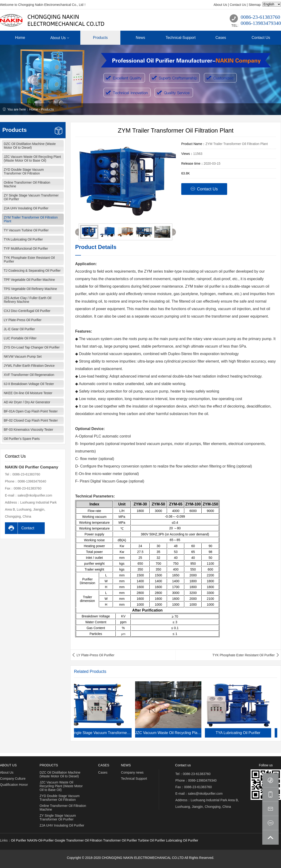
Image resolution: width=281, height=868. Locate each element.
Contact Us (238, 5)
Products (47, 109)
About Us (220, 5)
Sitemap (255, 5)
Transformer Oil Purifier (120, 840)
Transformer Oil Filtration (84, 840)
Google (60, 840)
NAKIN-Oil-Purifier (41, 840)
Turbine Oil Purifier (152, 840)
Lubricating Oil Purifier (182, 840)
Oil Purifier (19, 840)
